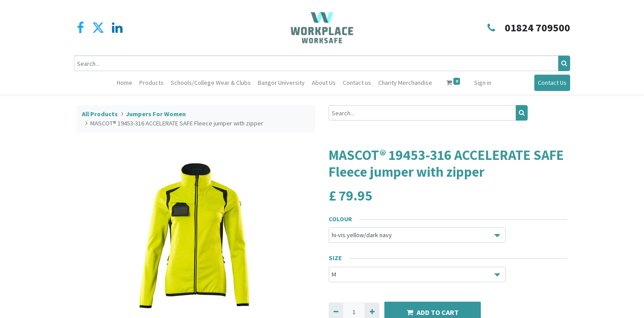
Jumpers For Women (156, 114)
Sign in (483, 83)
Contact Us (550, 83)
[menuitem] (125, 83)
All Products (100, 114)
